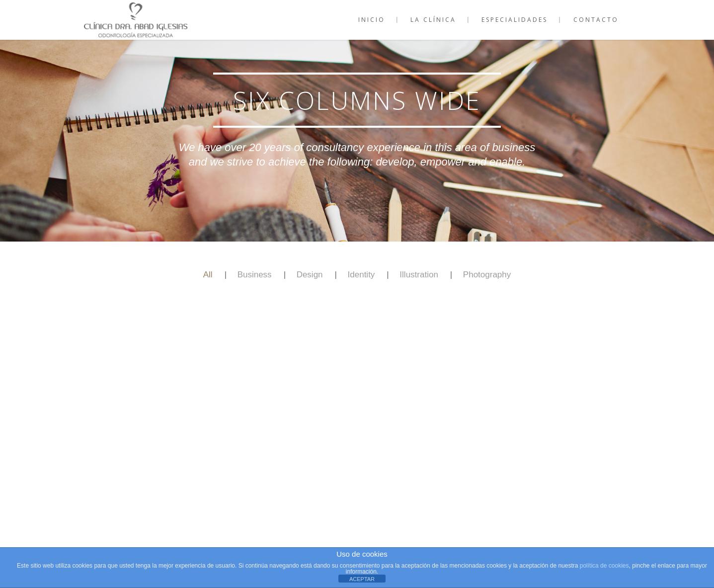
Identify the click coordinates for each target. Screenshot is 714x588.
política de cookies (604, 566)
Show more (357, 359)
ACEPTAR (362, 579)
